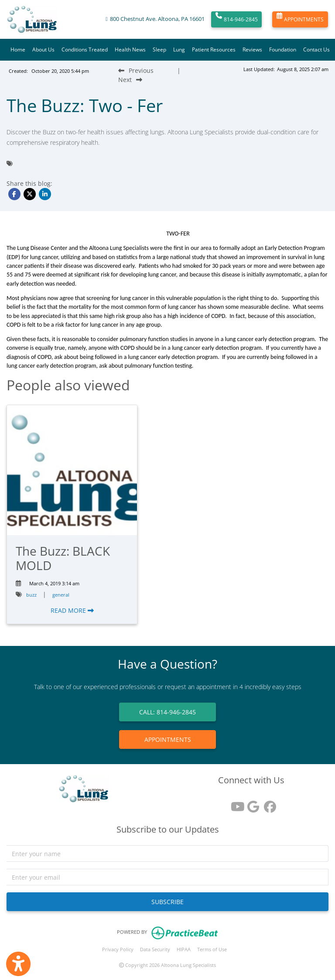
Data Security (155, 949)
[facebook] (268, 804)
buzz (31, 595)
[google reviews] (251, 804)
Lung (179, 50)
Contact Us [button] (316, 50)
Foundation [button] (283, 50)
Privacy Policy (118, 949)
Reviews (252, 50)
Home (18, 50)
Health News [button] (130, 50)
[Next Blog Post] (130, 80)
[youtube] (235, 804)
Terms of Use (212, 949)
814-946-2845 (237, 20)
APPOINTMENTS (300, 20)
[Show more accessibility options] (18, 964)
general (61, 595)
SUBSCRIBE (167, 902)
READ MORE (72, 610)
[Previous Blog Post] (136, 70)
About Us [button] (43, 50)
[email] (167, 877)
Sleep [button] (159, 50)
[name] (167, 854)
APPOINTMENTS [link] (168, 739)
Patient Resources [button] (214, 50)
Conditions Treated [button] (85, 50)
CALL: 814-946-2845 (167, 712)
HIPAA (184, 949)
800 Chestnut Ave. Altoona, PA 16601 (157, 19)
